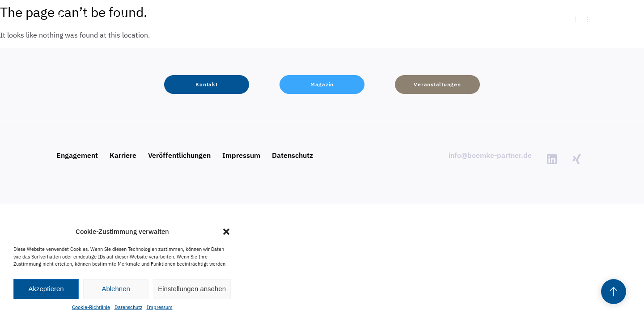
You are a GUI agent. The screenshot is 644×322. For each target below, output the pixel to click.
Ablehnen (116, 289)
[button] (226, 232)
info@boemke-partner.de (490, 155)
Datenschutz (128, 307)
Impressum (160, 307)
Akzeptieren (46, 289)
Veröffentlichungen (179, 155)
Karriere (123, 155)
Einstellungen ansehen (192, 289)
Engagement (77, 155)
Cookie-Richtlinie (91, 307)
